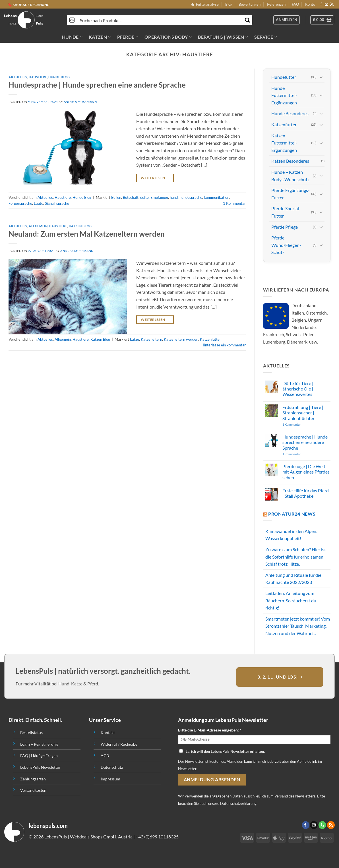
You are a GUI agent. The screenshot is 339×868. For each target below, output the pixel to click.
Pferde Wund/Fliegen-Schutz (286, 245)
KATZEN (100, 37)
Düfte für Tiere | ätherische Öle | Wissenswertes (298, 389)
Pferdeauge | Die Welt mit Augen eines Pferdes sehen (306, 472)
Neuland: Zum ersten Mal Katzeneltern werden (87, 234)
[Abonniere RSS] (332, 5)
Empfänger (159, 197)
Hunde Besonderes (290, 113)
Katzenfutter (210, 339)
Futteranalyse (205, 4)
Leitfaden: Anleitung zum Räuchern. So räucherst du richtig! (291, 600)
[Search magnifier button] (247, 20)
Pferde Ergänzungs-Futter (291, 194)
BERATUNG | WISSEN (223, 37)
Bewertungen (250, 4)
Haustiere (38, 77)
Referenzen (276, 4)
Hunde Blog (59, 77)
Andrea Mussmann (80, 102)
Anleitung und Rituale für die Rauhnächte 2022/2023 (293, 579)
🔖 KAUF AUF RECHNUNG (29, 4)
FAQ (295, 4)
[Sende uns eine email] (326, 5)
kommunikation (217, 197)
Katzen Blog (80, 226)
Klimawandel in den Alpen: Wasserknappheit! (291, 535)
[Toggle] (321, 77)
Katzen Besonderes (290, 161)
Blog (229, 4)
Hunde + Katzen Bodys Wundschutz (290, 176)
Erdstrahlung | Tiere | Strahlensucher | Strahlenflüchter (303, 413)
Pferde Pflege (285, 227)
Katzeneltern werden (181, 339)
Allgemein (38, 226)
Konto (310, 4)
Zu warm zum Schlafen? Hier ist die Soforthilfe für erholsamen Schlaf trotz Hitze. (296, 557)
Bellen (116, 197)
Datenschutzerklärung (238, 803)
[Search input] (160, 20)
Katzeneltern (151, 339)
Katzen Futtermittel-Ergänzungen (284, 142)
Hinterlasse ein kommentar (224, 345)
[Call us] (322, 825)
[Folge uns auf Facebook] (321, 5)
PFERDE (128, 37)
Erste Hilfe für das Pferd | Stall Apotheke (306, 493)
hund (174, 197)
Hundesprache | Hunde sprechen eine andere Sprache (97, 85)
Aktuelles (18, 77)
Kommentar (234, 203)
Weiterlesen (155, 178)
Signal (50, 203)
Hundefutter (284, 77)
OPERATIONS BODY (168, 37)
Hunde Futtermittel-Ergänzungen (284, 95)
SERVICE (266, 37)
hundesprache (191, 197)
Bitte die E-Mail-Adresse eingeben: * (210, 730)
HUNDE (72, 37)
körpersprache (20, 203)
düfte (144, 197)
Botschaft (131, 197)
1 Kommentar (303, 424)
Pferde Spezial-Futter (286, 212)
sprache (63, 203)
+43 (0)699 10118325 (157, 837)
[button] (322, 20)
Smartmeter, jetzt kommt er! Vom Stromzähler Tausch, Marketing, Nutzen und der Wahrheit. (298, 626)
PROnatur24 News (292, 514)
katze (135, 339)
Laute (39, 203)
